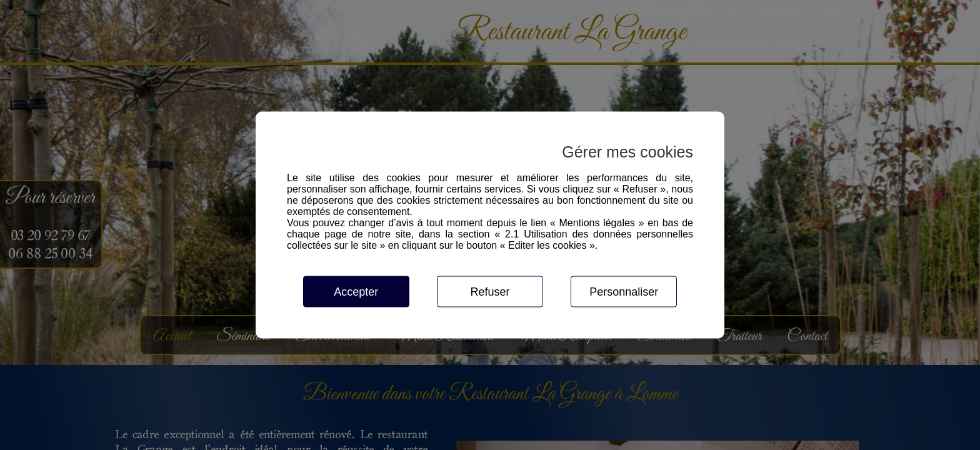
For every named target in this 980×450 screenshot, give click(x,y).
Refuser (490, 292)
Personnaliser (624, 292)
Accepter (356, 292)
